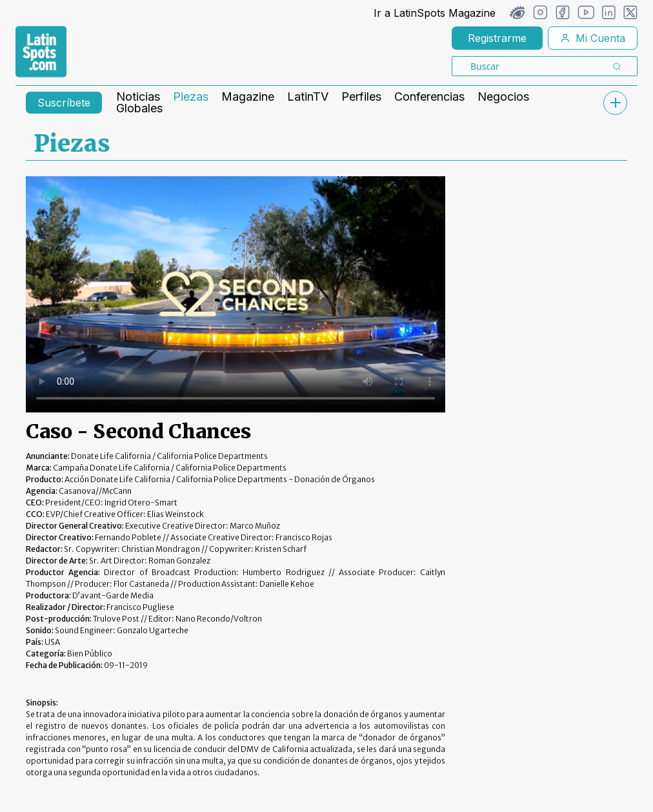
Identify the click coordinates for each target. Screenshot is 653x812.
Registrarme (497, 38)
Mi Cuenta (593, 38)
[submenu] (615, 103)
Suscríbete (64, 103)
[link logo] (41, 52)
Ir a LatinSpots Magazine (435, 13)
